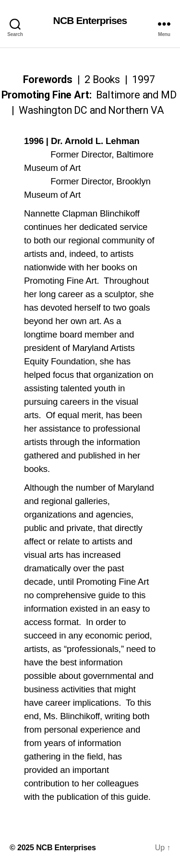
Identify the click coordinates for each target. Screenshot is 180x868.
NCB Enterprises (90, 20)
